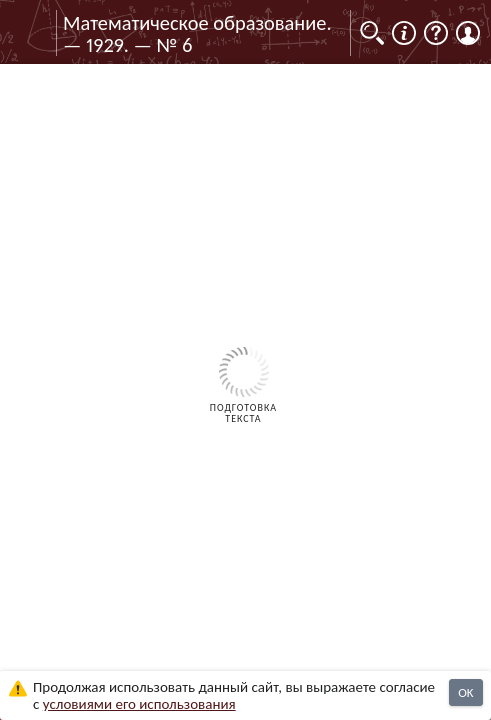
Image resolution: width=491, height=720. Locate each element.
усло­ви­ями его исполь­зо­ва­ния (139, 704)
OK (465, 692)
